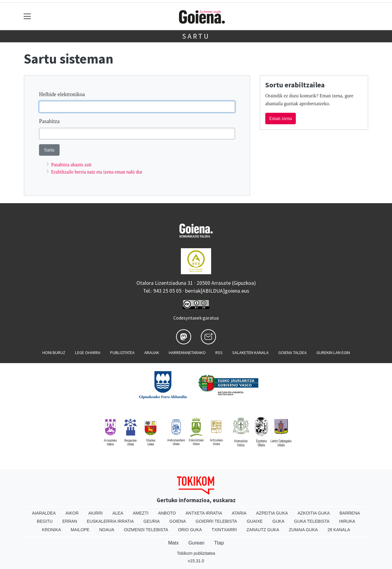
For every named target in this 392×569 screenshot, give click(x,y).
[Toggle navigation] (27, 16)
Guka (279, 521)
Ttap (219, 543)
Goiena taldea (292, 353)
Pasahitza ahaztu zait (71, 165)
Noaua (107, 530)
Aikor (72, 513)
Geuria (152, 521)
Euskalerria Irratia (110, 521)
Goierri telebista (216, 521)
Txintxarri (224, 530)
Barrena (350, 513)
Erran (70, 521)
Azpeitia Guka (272, 513)
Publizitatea (122, 353)
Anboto (167, 513)
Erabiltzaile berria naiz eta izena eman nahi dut (97, 172)
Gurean (196, 543)
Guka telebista (312, 521)
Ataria (239, 513)
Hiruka (347, 521)
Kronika (52, 530)
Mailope (80, 530)
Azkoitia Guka (314, 513)
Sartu (196, 36)
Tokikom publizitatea (196, 553)
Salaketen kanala (250, 353)
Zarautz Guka (263, 530)
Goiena (178, 521)
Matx (173, 543)
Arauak (152, 353)
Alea (118, 513)
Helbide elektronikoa (62, 94)
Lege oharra (88, 353)
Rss (219, 353)
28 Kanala (339, 530)
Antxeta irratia (204, 513)
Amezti (140, 513)
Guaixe (255, 521)
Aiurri (95, 513)
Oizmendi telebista (146, 530)
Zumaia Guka (303, 530)
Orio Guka (190, 530)
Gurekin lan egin (333, 353)
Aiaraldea (44, 513)
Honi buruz (54, 353)
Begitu (45, 521)
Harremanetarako (187, 353)
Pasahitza (49, 121)
